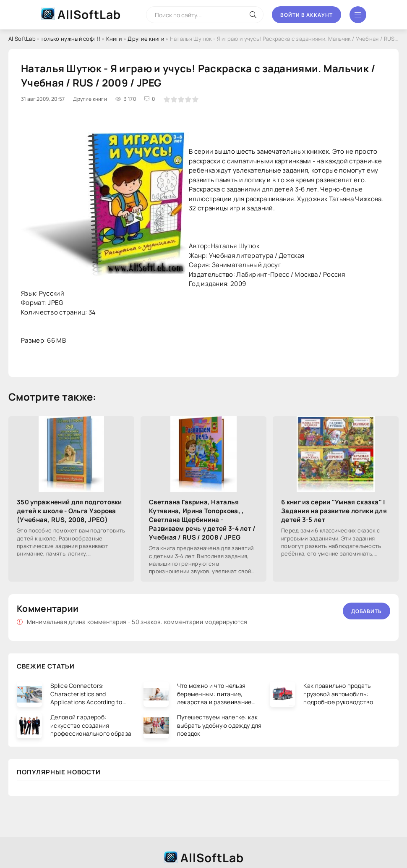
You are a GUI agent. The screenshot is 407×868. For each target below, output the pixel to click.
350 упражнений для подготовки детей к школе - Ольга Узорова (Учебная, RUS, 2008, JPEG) (69, 511)
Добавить (367, 611)
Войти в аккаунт (307, 15)
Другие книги (146, 39)
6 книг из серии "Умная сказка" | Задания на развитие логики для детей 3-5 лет (334, 511)
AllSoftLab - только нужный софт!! (54, 39)
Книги (114, 39)
